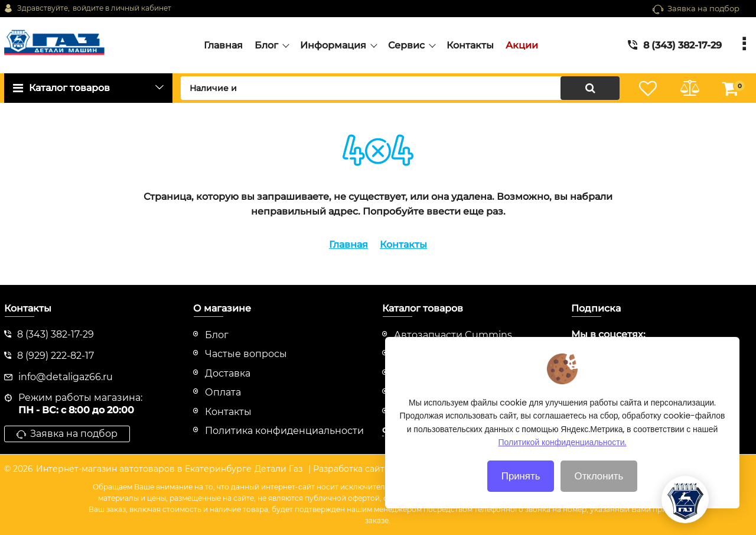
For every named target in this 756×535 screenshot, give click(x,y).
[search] (400, 88)
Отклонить (599, 487)
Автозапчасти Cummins (453, 335)
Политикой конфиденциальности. (563, 453)
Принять (521, 487)
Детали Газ (278, 469)
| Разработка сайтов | (354, 469)
